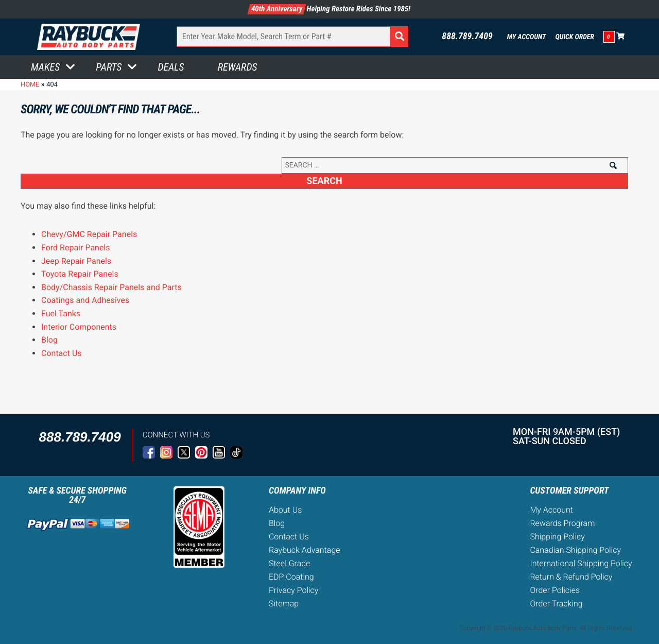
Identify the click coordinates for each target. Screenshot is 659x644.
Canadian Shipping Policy (575, 550)
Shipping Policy (557, 537)
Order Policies (555, 590)
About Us (285, 510)
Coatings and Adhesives (85, 300)
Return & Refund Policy (571, 577)
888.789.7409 (467, 37)
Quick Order (575, 37)
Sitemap (284, 604)
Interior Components (79, 327)
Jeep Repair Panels (76, 261)
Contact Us (62, 353)
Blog (49, 340)
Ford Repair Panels (76, 248)
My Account (527, 37)
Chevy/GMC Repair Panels (89, 234)
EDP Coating (291, 577)
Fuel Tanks (61, 313)
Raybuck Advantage (305, 550)
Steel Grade (289, 563)
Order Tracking (556, 604)
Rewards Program (562, 523)
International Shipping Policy (581, 563)
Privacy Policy (293, 590)
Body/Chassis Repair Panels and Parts (111, 287)
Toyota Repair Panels (80, 274)
